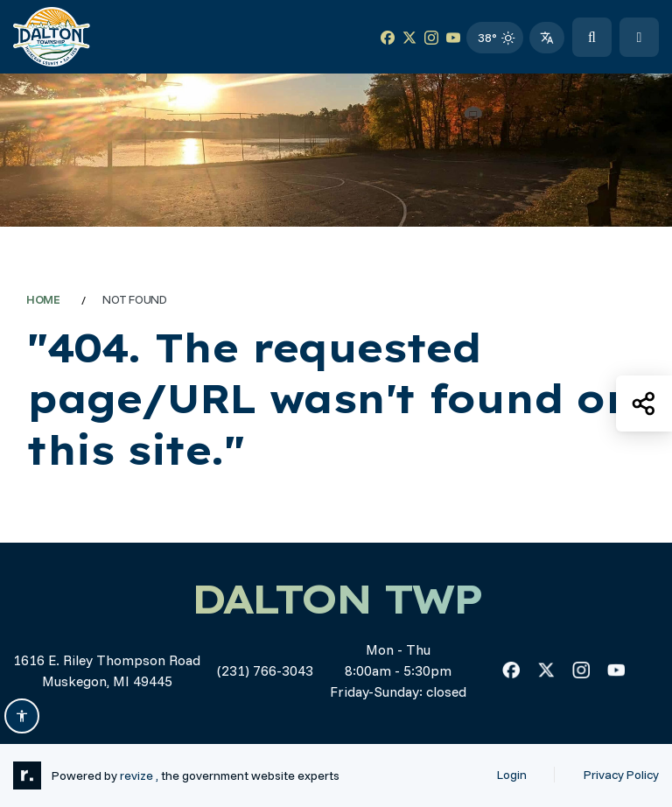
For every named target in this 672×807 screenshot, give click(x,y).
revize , (139, 775)
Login (512, 775)
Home (43, 299)
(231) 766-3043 (265, 670)
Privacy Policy (621, 775)
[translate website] (547, 38)
